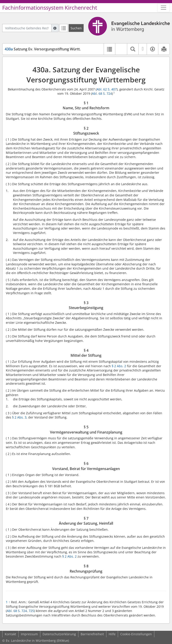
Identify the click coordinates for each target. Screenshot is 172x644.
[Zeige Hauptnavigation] (163, 8)
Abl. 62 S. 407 (107, 89)
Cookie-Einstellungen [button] (136, 634)
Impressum (29, 634)
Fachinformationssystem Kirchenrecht (50, 8)
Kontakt (10, 634)
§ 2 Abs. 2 (119, 366)
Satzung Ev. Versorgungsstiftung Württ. (43, 49)
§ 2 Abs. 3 (19, 417)
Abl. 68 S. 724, (17, 611)
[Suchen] (76, 28)
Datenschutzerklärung (59, 634)
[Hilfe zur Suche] (55, 28)
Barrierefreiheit (92, 634)
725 (31, 611)
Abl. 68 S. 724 (102, 93)
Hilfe (112, 634)
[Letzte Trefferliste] (64, 28)
